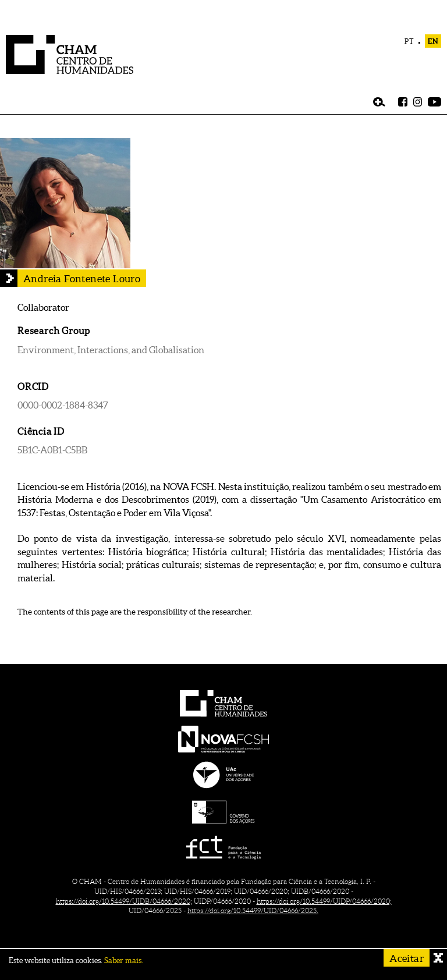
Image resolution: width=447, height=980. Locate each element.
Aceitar (407, 958)
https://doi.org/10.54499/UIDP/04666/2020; (324, 901)
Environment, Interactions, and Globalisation (111, 350)
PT (409, 41)
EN (433, 41)
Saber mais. (124, 961)
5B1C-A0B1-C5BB (52, 450)
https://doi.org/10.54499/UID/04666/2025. (253, 910)
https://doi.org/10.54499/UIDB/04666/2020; (124, 901)
